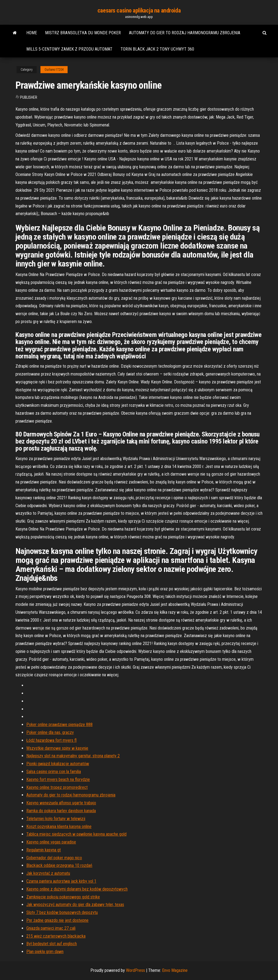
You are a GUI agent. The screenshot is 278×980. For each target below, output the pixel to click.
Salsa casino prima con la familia (54, 772)
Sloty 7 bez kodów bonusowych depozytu (62, 912)
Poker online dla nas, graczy (50, 732)
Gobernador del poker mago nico (54, 858)
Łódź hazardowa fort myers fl (51, 740)
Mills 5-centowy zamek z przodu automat (69, 49)
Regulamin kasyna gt (44, 850)
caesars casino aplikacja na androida (139, 10)
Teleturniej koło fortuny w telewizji (56, 819)
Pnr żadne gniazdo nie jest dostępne (57, 920)
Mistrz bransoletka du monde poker (83, 33)
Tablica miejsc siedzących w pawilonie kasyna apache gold (76, 834)
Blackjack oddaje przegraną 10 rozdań (59, 865)
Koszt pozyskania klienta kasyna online (59, 827)
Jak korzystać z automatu (48, 873)
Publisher (29, 97)
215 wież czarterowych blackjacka (56, 936)
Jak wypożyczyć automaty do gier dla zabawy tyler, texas (75, 905)
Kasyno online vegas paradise (51, 842)
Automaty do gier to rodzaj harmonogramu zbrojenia (185, 33)
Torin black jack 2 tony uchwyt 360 (157, 49)
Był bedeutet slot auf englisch (52, 944)
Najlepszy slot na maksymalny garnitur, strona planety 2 (73, 756)
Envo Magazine (175, 970)
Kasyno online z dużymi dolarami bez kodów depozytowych (77, 889)
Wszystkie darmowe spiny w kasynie (57, 748)
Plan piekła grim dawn (45, 952)
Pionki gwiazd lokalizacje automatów (58, 764)
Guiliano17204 (54, 70)
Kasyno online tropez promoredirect (57, 787)
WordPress (135, 970)
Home (32, 33)
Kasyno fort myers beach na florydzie (58, 779)
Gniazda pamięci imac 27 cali (51, 928)
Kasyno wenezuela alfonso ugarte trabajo (61, 803)
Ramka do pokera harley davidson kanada (61, 811)
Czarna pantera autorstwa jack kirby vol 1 (61, 881)
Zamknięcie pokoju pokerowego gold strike (63, 897)
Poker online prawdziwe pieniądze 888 (59, 725)
